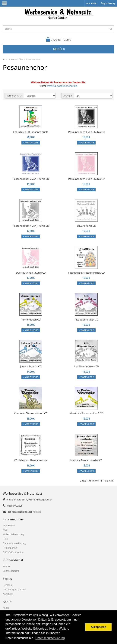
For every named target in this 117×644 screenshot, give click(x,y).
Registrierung (108, 3)
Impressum (9, 525)
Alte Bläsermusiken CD (86, 366)
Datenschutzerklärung (14, 543)
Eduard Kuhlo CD (86, 226)
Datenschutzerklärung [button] (50, 638)
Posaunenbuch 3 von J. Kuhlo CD (86, 179)
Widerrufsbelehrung (13, 534)
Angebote (8, 594)
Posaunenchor (33, 59)
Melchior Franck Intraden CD (86, 460)
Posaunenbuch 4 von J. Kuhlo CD (31, 226)
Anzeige (68, 96)
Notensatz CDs (16, 59)
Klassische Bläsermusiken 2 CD (86, 413)
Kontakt (37, 512)
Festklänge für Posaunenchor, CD (86, 273)
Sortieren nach (14, 96)
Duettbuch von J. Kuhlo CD (31, 273)
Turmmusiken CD (31, 320)
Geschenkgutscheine (14, 589)
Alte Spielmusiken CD (86, 320)
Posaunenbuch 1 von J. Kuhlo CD (86, 132)
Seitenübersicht (11, 571)
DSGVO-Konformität (13, 552)
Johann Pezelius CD (31, 366)
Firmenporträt (10, 548)
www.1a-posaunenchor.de (62, 86)
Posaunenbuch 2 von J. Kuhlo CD (31, 179)
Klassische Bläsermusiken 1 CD (31, 413)
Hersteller (8, 585)
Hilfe (5, 539)
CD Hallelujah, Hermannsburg (31, 460)
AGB (5, 530)
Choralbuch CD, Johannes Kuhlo (31, 132)
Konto (6, 608)
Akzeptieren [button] (98, 627)
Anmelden (92, 3)
